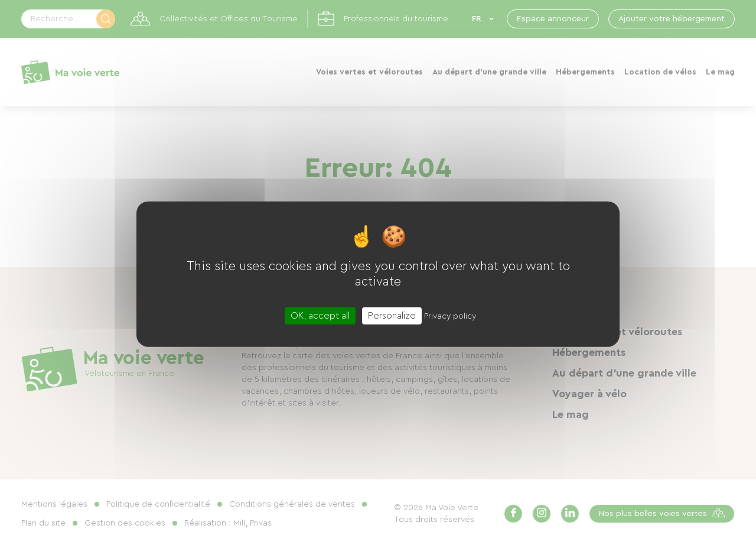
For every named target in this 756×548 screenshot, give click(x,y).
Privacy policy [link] (450, 316)
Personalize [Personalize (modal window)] (392, 316)
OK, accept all (320, 316)
